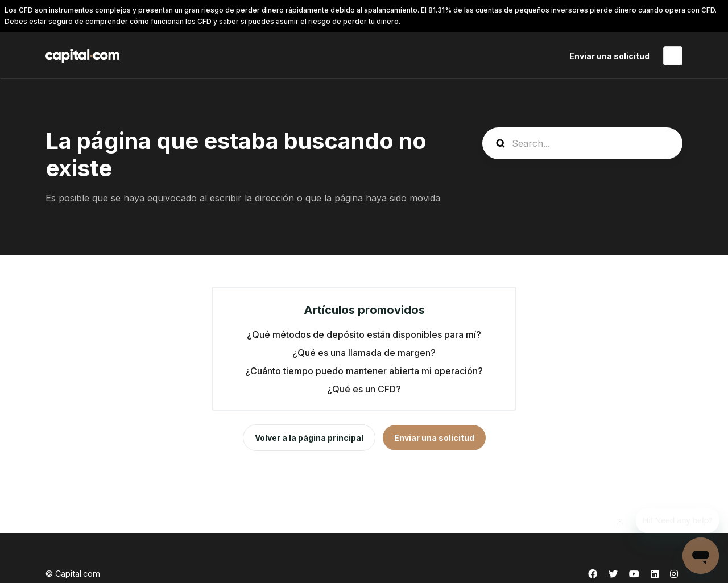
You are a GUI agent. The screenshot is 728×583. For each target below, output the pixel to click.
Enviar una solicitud (609, 56)
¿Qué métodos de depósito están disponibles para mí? (364, 334)
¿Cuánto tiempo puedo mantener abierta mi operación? (364, 371)
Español (673, 56)
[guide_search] (582, 143)
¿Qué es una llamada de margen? (364, 353)
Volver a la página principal (309, 438)
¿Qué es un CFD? (364, 389)
